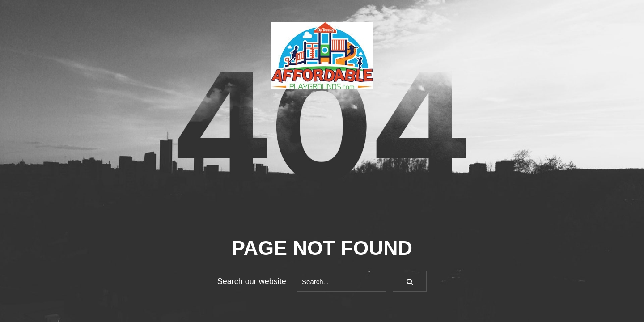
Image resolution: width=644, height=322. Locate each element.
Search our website (252, 281)
